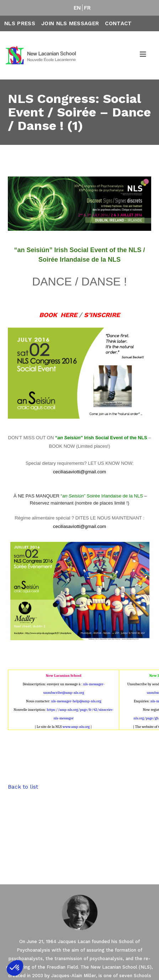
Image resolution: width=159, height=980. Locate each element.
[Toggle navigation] (143, 55)
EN (77, 8)
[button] (15, 968)
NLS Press (20, 23)
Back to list (23, 787)
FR (88, 8)
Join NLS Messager (70, 23)
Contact (118, 23)
